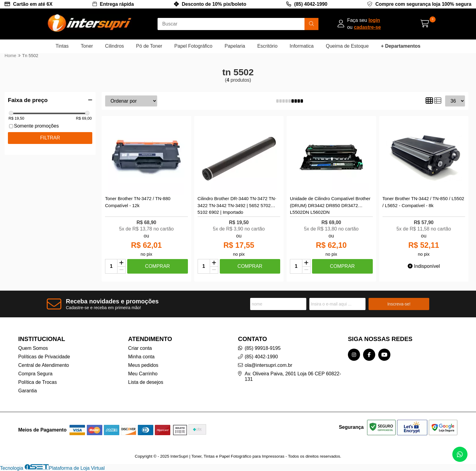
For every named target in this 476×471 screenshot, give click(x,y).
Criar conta (140, 348)
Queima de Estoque (347, 46)
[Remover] (121, 270)
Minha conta (141, 357)
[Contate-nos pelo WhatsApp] (460, 454)
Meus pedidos (143, 365)
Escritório (267, 46)
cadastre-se (367, 27)
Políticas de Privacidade (44, 357)
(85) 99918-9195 (263, 348)
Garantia (27, 391)
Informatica (302, 46)
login (374, 20)
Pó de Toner (149, 46)
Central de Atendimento (44, 365)
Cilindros (114, 46)
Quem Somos (33, 348)
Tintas (62, 46)
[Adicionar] (121, 263)
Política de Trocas (37, 382)
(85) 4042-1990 (311, 4)
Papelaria (235, 46)
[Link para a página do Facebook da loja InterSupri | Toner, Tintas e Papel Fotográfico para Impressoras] (369, 355)
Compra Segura (35, 374)
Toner (87, 46)
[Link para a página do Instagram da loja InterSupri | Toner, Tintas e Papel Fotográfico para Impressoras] (354, 355)
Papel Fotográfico (193, 46)
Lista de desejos (146, 382)
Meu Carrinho (143, 374)
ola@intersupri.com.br (269, 365)
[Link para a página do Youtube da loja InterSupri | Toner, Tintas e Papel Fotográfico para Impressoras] (384, 355)
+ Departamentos (401, 46)
